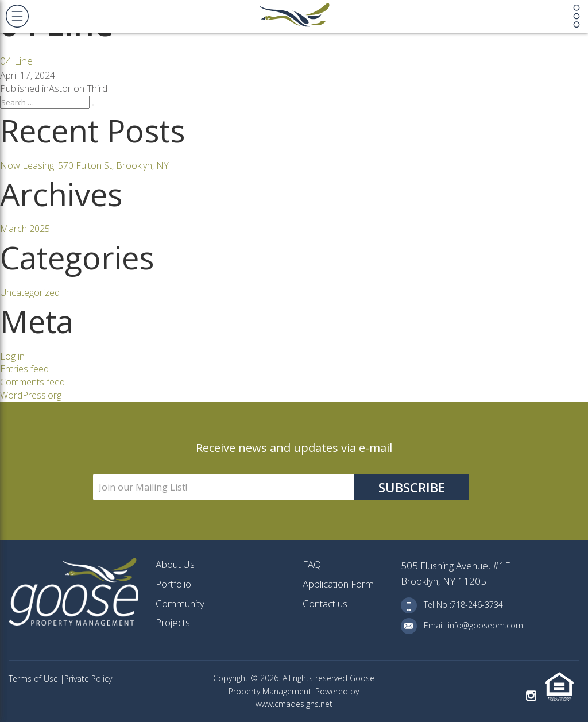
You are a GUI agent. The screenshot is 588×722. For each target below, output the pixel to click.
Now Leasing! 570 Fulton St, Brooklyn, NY (84, 165)
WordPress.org (31, 395)
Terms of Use (34, 679)
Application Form (338, 584)
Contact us (325, 603)
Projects (173, 622)
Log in (12, 356)
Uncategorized (30, 292)
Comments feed (32, 382)
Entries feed (24, 369)
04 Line (16, 61)
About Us (175, 564)
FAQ (312, 564)
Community (180, 603)
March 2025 (25, 229)
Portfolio (173, 584)
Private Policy (88, 679)
